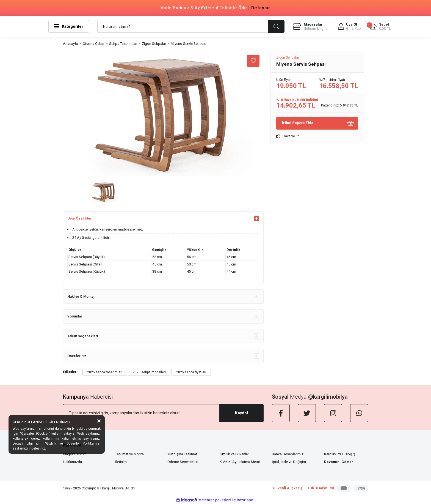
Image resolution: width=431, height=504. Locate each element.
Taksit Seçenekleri (163, 336)
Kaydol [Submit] (241, 413)
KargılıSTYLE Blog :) (340, 454)
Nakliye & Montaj (163, 297)
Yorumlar (163, 316)
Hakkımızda (72, 462)
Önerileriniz (163, 356)
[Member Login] (350, 26)
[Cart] (380, 26)
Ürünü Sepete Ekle (317, 123)
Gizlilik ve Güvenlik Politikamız (73, 443)
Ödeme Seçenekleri (183, 462)
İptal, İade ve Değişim (289, 462)
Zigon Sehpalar (288, 57)
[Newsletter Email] (141, 413)
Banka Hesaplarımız (288, 454)
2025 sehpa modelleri (149, 372)
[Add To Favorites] (253, 61)
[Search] (191, 26)
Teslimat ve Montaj (130, 454)
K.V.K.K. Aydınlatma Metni (240, 462)
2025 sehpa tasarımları (105, 372)
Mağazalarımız (74, 454)
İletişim (121, 462)
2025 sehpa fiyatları (191, 372)
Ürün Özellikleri (163, 218)
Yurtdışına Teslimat (182, 454)
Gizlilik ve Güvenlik (234, 454)
